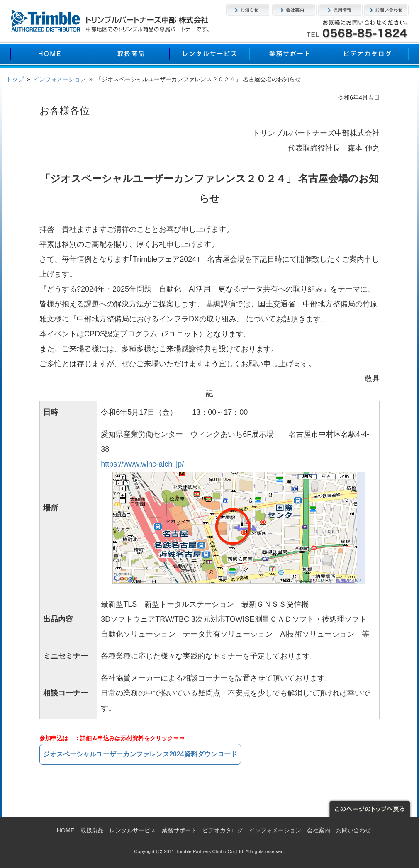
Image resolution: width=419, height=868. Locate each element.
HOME (50, 55)
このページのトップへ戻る (369, 808)
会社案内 (294, 10)
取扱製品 (130, 55)
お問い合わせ (386, 10)
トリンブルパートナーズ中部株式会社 (110, 21)
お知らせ (248, 10)
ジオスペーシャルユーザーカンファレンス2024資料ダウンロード (140, 754)
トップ (15, 79)
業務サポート (289, 55)
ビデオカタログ (369, 55)
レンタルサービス (209, 55)
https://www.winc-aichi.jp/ (142, 464)
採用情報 (340, 10)
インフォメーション (60, 79)
